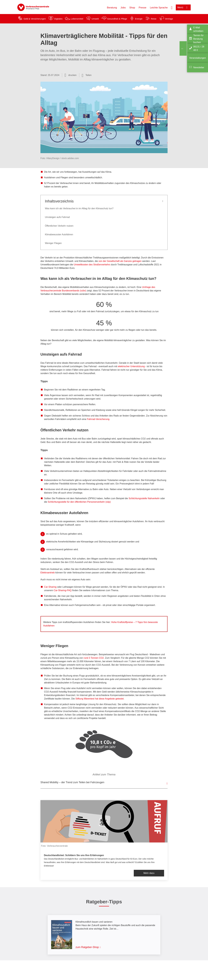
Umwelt (95, 19)
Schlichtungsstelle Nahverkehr (144, 498)
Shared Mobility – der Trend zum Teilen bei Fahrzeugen (72, 782)
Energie (139, 19)
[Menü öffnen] (183, 7)
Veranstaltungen (198, 58)
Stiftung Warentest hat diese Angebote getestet (100, 699)
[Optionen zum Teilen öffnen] (87, 75)
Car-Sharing (50, 587)
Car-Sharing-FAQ (63, 590)
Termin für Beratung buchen (198, 39)
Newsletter (199, 67)
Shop (132, 8)
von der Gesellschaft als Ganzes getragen (120, 261)
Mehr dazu (149, 873)
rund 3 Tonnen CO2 (94, 658)
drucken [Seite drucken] (72, 75)
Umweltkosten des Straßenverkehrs (92, 265)
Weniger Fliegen (53, 243)
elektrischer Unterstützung (131, 366)
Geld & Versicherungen (35, 19)
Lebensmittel (77, 19)
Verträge (169, 19)
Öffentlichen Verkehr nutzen (59, 226)
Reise (154, 19)
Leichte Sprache (159, 8)
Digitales (58, 19)
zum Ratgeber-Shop (87, 947)
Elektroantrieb (48, 573)
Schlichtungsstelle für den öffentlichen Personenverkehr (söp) (79, 502)
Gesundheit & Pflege (117, 19)
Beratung (112, 8)
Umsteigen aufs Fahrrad (57, 217)
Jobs (123, 8)
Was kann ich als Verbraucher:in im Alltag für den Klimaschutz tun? (79, 208)
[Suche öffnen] (172, 7)
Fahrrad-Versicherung (98, 419)
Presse (142, 8)
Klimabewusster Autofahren (59, 234)
